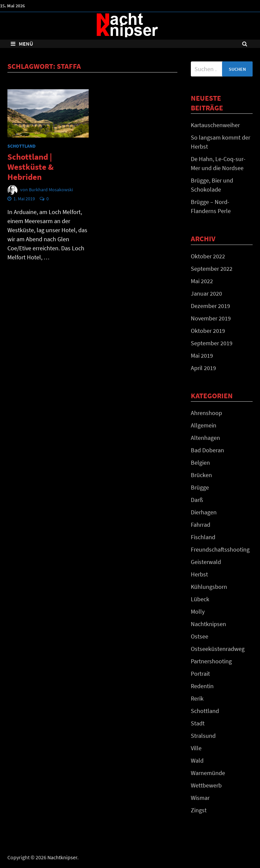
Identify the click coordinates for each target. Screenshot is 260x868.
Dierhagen (204, 512)
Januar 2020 (206, 293)
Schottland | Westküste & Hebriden (31, 167)
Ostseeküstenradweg (218, 649)
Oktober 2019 (208, 331)
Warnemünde (208, 773)
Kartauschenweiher (215, 125)
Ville (196, 748)
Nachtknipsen (208, 624)
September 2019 (212, 343)
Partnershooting (211, 661)
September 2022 (212, 269)
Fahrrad (201, 525)
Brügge (200, 487)
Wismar (200, 798)
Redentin (202, 686)
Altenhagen (205, 438)
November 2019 (211, 318)
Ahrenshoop (206, 413)
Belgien (200, 463)
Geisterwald (206, 562)
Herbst (199, 574)
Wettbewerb (206, 785)
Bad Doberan (207, 450)
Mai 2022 (202, 281)
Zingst (199, 810)
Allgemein (204, 425)
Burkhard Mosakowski (51, 190)
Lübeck (200, 599)
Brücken (201, 475)
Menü (22, 44)
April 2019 (203, 368)
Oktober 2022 (208, 256)
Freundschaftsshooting (220, 549)
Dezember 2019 (210, 306)
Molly (198, 611)
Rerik (197, 698)
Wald (197, 760)
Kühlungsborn (209, 587)
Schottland (21, 146)
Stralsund (203, 736)
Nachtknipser (62, 857)
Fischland (203, 537)
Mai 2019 (202, 355)
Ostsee (200, 636)
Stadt (198, 723)
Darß (197, 500)
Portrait (200, 674)
